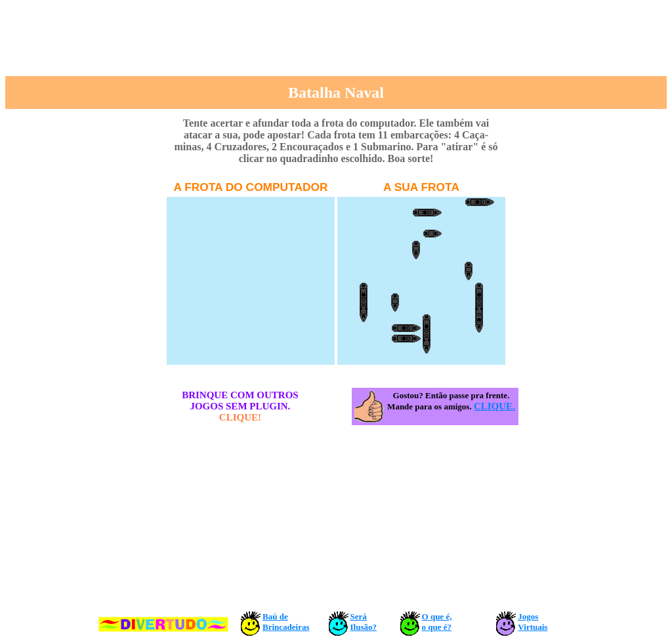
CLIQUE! (240, 417)
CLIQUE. (494, 406)
